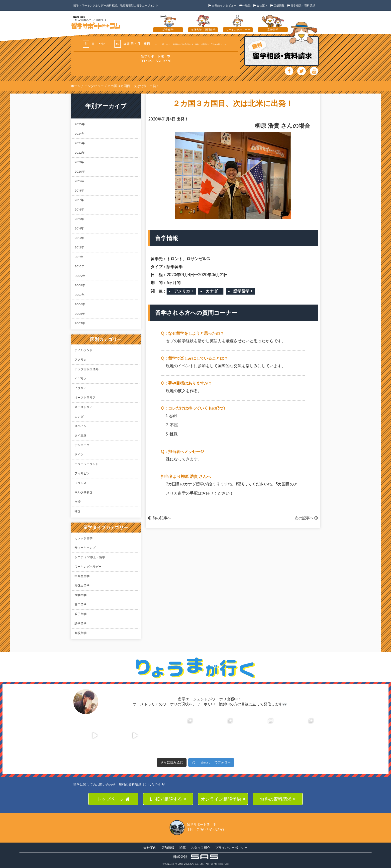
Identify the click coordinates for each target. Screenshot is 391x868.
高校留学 (81, 633)
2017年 (79, 200)
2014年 (79, 228)
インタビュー (94, 86)
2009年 (80, 276)
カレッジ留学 (84, 538)
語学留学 (81, 623)
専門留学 (81, 604)
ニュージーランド (87, 464)
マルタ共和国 (84, 492)
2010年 (79, 266)
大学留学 (81, 595)
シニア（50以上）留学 (90, 557)
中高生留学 (82, 576)
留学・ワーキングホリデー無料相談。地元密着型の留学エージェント (116, 5)
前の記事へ (160, 518)
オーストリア (84, 407)
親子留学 (81, 614)
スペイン (81, 426)
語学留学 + (243, 291)
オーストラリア (85, 397)
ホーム (76, 86)
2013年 (79, 238)
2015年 (79, 219)
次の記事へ (306, 518)
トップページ (113, 799)
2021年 (79, 162)
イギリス (81, 379)
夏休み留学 (82, 586)
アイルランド (84, 350)
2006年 (80, 304)
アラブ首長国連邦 (87, 369)
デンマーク (82, 445)
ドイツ (79, 454)
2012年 (79, 247)
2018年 (79, 190)
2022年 (80, 153)
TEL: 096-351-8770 (156, 61)
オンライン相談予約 (223, 799)
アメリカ (81, 360)
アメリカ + (184, 291)
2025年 (80, 124)
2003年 (80, 323)
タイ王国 (81, 435)
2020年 (80, 171)
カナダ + (213, 291)
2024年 (80, 134)
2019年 (79, 181)
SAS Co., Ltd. (197, 864)
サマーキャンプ (85, 548)
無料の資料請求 (278, 799)
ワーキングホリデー (88, 567)
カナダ (79, 416)
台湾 (78, 502)
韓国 (78, 511)
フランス (81, 483)
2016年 (79, 209)
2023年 (80, 143)
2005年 (80, 314)
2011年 (79, 257)
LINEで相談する (168, 799)
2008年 (80, 285)
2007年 (80, 295)
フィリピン (82, 473)
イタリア (81, 388)
